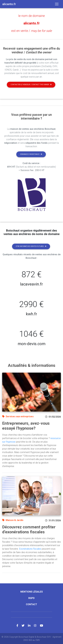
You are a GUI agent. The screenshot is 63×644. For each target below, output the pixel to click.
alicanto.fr (32, 23)
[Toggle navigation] (57, 4)
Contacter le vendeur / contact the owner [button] (31, 85)
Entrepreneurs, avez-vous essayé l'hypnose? (26, 426)
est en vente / (32, 31)
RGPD (31, 598)
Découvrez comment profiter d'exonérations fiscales (29, 529)
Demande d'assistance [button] (31, 154)
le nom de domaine (32, 16)
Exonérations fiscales (30, 549)
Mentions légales (32, 592)
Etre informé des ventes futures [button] (31, 246)
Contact (31, 604)
